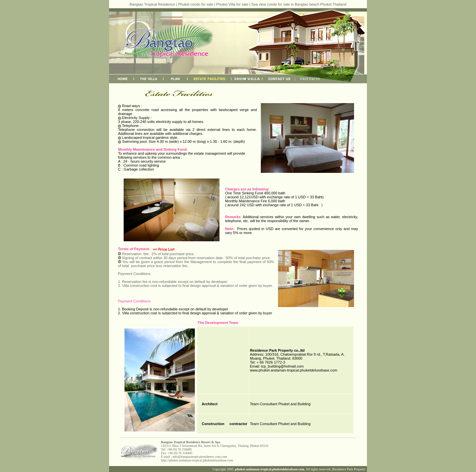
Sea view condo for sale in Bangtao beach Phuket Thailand (299, 4)
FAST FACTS (310, 79)
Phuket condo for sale (196, 4)
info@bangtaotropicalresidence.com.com (200, 457)
